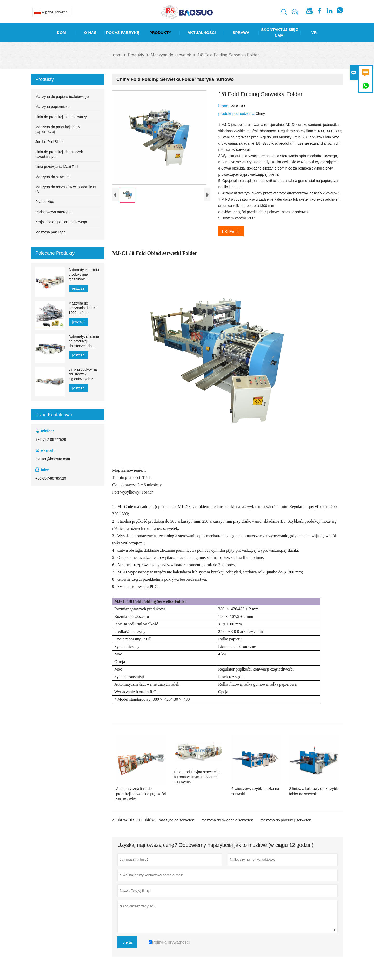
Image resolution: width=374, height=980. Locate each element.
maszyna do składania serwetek (227, 820)
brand (224, 106)
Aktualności (202, 33)
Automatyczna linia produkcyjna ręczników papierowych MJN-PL (84, 275)
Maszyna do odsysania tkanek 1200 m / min (83, 308)
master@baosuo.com (53, 459)
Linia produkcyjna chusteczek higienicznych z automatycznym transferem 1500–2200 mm (83, 374)
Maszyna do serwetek (171, 55)
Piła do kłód (45, 202)
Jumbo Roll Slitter (50, 142)
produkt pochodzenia (237, 114)
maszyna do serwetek (176, 820)
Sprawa (241, 33)
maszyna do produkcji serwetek (286, 820)
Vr (314, 33)
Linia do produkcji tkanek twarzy (61, 117)
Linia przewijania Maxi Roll (57, 167)
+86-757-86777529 (51, 440)
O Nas (90, 33)
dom (117, 55)
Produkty (160, 33)
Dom (61, 33)
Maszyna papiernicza (52, 107)
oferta (127, 942)
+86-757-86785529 (51, 478)
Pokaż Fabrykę (123, 33)
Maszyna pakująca (50, 232)
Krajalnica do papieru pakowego (61, 222)
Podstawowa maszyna (53, 212)
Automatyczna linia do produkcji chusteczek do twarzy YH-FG (84, 341)
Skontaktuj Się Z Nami (280, 32)
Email (231, 231)
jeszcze (79, 288)
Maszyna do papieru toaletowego (62, 97)
